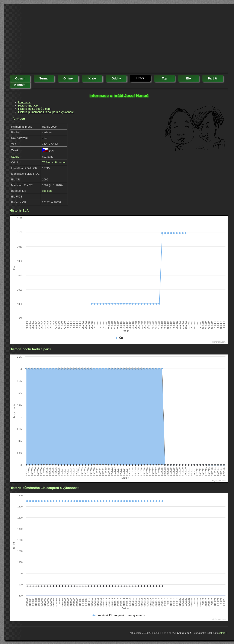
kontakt (20, 85)
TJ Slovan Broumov (54, 162)
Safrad (222, 633)
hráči (140, 78)
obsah (20, 78)
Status (15, 157)
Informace (24, 102)
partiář (213, 78)
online (68, 78)
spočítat (47, 191)
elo (189, 78)
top (165, 78)
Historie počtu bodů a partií (35, 109)
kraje (92, 78)
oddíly (116, 78)
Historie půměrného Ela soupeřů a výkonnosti (46, 112)
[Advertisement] (87, 39)
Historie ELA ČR (28, 106)
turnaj (44, 78)
